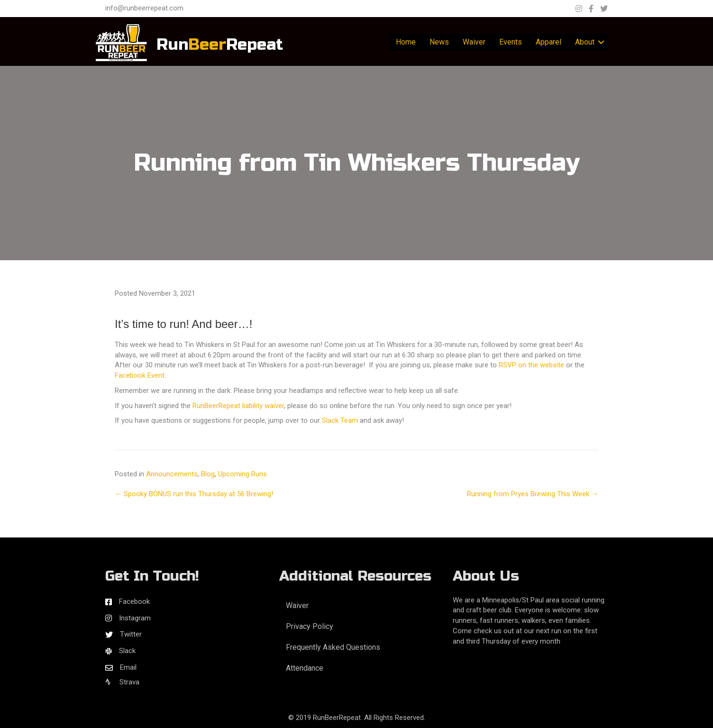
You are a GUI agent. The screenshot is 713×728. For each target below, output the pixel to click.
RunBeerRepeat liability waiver (238, 406)
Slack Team (340, 420)
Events (511, 42)
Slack (127, 651)
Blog (208, 474)
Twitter (131, 634)
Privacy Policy (310, 626)
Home (406, 42)
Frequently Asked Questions (333, 647)
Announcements (172, 474)
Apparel (548, 42)
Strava (122, 682)
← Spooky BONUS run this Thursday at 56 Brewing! (194, 494)
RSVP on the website (531, 365)
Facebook (134, 601)
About (585, 42)
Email (128, 667)
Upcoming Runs (242, 474)
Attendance (305, 668)
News (439, 42)
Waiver (474, 42)
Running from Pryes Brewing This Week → (533, 494)
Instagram (135, 618)
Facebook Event (140, 375)
